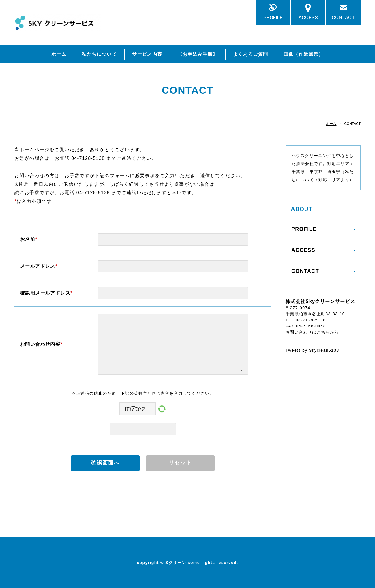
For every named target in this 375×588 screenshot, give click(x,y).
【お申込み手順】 (198, 54)
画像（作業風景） (304, 54)
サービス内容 (147, 54)
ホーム (59, 54)
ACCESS (308, 17)
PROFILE (273, 17)
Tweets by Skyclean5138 (312, 350)
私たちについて (99, 54)
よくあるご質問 (251, 54)
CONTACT (343, 17)
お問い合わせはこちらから (312, 332)
